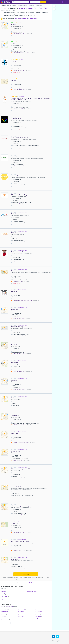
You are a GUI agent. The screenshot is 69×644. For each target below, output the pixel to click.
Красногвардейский (5, 620)
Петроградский (39, 610)
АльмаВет (15, 416)
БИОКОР (15, 524)
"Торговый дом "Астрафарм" (21, 541)
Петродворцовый (39, 611)
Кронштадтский (21, 611)
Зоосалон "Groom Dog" (19, 195)
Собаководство (4, 596)
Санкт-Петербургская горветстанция (24, 506)
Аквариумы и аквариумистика (33, 591)
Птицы (28, 593)
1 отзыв (22, 60)
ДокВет (14, 433)
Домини (14, 157)
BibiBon (15, 291)
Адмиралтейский (4, 610)
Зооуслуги (3, 595)
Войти (65, 2)
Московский (21, 616)
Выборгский (3, 613)
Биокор (14, 61)
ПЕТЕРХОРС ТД (17, 327)
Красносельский (21, 610)
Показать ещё (26, 574)
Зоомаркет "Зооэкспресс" (20, 138)
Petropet (14, 176)
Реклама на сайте (15, 635)
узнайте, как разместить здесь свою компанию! (26, 19)
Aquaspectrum (16, 119)
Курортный (20, 613)
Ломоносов (21, 615)
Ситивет (15, 309)
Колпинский (3, 618)
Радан (14, 345)
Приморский (38, 613)
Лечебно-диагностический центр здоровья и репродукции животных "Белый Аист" (30, 99)
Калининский (4, 615)
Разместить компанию (56, 2)
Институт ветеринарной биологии (23, 469)
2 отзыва (22, 42)
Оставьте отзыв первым (23, 117)
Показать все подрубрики (7, 600)
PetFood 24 (16, 233)
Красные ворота (11, 637)
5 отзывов (22, 97)
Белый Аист (16, 451)
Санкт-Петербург (9, 606)
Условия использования (24, 635)
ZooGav (14, 214)
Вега (13, 44)
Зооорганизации (30, 595)
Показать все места (6, 623)
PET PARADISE (17, 487)
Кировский (3, 616)
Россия (2, 606)
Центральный (38, 618)
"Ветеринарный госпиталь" (21, 252)
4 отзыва (22, 23)
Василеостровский (5, 611)
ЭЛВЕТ (14, 25)
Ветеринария (4, 591)
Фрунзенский (38, 616)
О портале (9, 635)
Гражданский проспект (27, 637)
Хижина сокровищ (18, 271)
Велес (14, 380)
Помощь (4, 635)
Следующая (31, 583)
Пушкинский (38, 615)
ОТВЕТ (14, 80)
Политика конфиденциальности (35, 635)
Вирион (15, 362)
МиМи (14, 398)
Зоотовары (3, 593)
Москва (4, 637)
